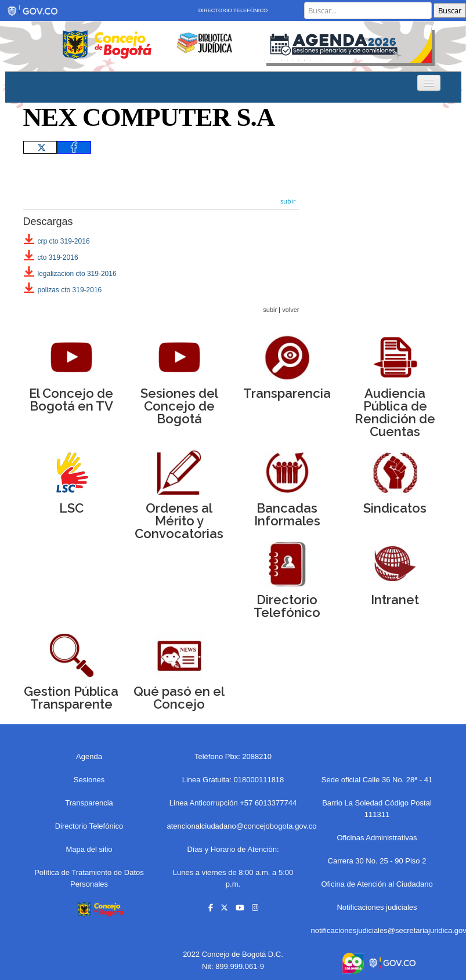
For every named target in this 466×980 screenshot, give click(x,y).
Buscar (450, 10)
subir (288, 201)
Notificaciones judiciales (377, 907)
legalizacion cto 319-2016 (77, 274)
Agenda (89, 756)
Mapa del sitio (89, 849)
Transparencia (89, 803)
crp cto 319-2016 (64, 241)
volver (290, 310)
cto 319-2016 (58, 257)
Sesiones (89, 780)
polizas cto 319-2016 (70, 290)
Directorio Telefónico (233, 10)
